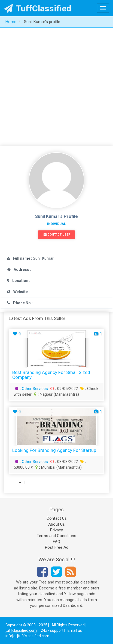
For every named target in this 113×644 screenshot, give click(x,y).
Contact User (57, 235)
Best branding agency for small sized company (51, 375)
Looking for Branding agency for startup (54, 450)
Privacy (57, 530)
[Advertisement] (57, 87)
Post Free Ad (57, 547)
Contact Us (57, 518)
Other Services (35, 389)
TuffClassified (38, 8)
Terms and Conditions (57, 536)
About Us (57, 524)
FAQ (57, 542)
